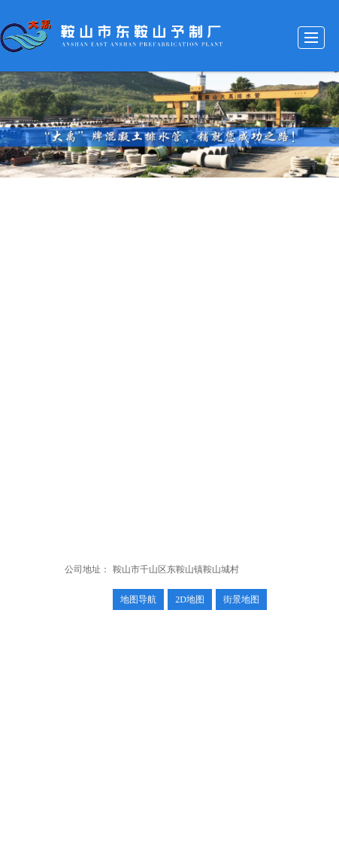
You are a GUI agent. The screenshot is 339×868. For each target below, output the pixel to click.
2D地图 (190, 599)
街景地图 (241, 599)
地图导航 (138, 599)
